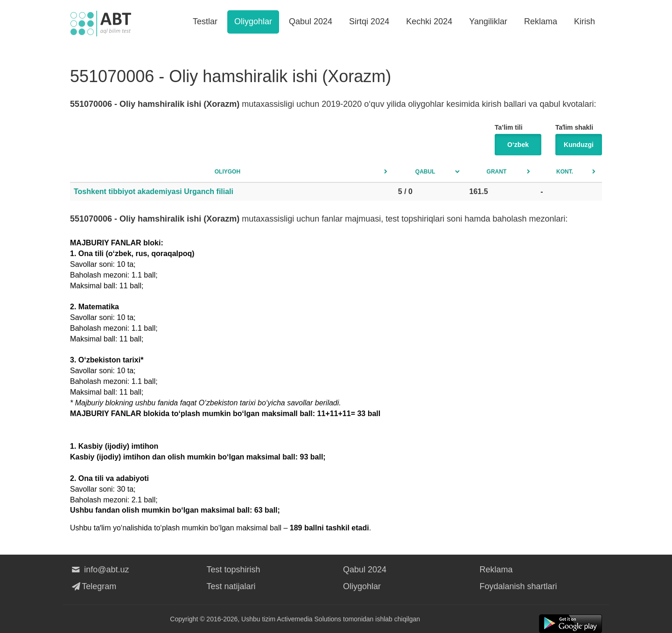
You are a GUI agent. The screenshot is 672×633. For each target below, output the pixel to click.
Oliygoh (227, 172)
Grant (497, 172)
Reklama (541, 21)
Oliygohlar (253, 21)
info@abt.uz (100, 570)
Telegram (93, 586)
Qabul (425, 172)
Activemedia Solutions (309, 619)
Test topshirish (234, 570)
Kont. (565, 172)
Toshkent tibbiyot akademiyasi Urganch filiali (154, 191)
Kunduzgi (579, 145)
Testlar (205, 21)
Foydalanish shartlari (518, 586)
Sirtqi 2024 (369, 21)
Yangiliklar (488, 21)
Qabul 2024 (311, 21)
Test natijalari (231, 586)
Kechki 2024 (429, 21)
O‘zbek (518, 145)
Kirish (584, 21)
